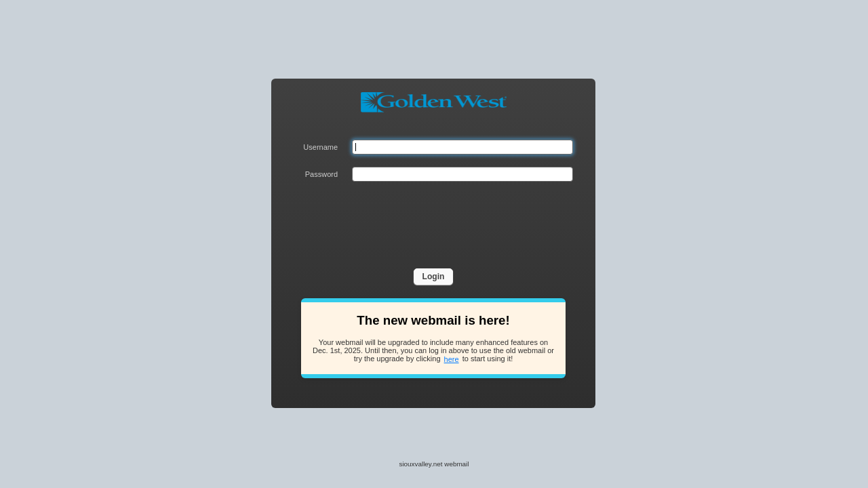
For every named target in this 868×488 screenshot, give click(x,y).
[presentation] (455, 220)
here (452, 359)
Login (434, 277)
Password (321, 174)
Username (320, 147)
